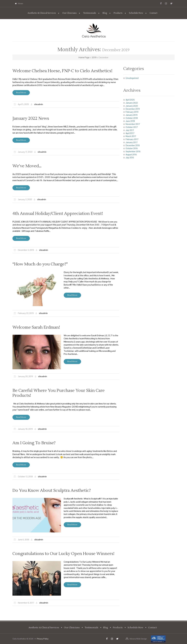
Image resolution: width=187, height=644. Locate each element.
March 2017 (131, 136)
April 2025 (130, 100)
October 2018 (132, 118)
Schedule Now (136, 13)
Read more (21, 93)
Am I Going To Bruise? (34, 443)
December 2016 (133, 145)
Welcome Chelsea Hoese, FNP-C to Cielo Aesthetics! (62, 71)
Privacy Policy (43, 639)
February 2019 (132, 112)
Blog (105, 13)
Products (118, 13)
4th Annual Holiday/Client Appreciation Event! (58, 214)
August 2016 (131, 155)
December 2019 (133, 109)
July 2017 (130, 130)
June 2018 (130, 121)
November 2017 (133, 124)
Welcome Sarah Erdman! (36, 327)
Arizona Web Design (138, 639)
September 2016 (133, 151)
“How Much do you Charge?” (40, 264)
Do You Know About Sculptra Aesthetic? (52, 490)
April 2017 (130, 133)
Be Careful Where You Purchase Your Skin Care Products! (59, 393)
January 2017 (132, 142)
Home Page (84, 57)
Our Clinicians (69, 13)
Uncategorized (132, 78)
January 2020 (132, 106)
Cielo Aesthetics (19, 639)
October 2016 (132, 148)
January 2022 (132, 103)
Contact (153, 13)
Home (19, 4)
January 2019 (132, 115)
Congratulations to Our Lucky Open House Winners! (63, 554)
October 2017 (132, 127)
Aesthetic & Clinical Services (42, 13)
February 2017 (132, 139)
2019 (94, 57)
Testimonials (90, 13)
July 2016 (130, 158)
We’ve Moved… (27, 166)
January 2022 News (31, 118)
